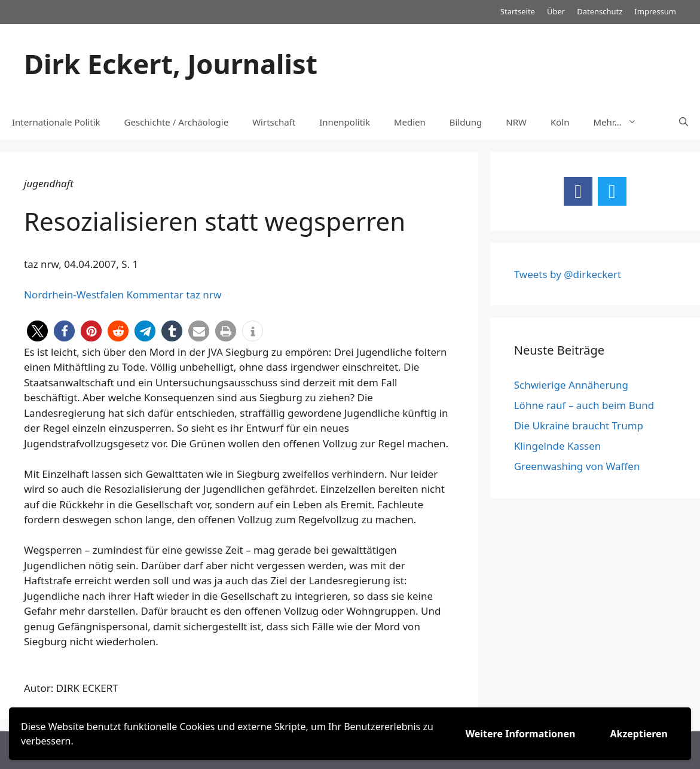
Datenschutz (600, 11)
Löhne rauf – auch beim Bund (584, 405)
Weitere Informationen (521, 734)
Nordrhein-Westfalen (74, 295)
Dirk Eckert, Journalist (171, 64)
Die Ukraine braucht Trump (579, 425)
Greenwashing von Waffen (577, 466)
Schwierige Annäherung (571, 385)
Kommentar (155, 295)
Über (556, 11)
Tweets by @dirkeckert (568, 274)
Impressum (655, 11)
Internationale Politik (56, 122)
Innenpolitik (345, 122)
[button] (37, 331)
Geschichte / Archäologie (177, 122)
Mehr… (621, 122)
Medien (410, 122)
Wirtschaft (274, 122)
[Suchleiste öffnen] (684, 122)
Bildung (466, 122)
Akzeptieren (639, 734)
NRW (516, 122)
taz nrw (204, 295)
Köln (560, 122)
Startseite (518, 11)
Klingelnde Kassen (558, 446)
